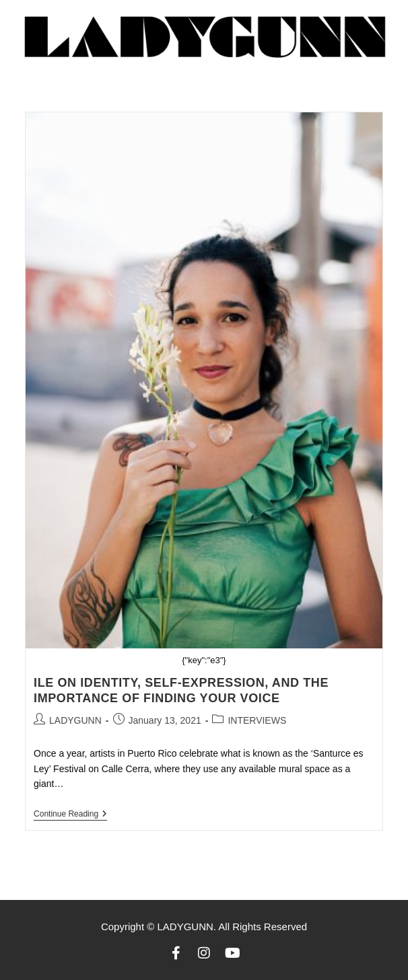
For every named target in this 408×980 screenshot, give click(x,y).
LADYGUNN (75, 720)
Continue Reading (70, 814)
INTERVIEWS (257, 720)
